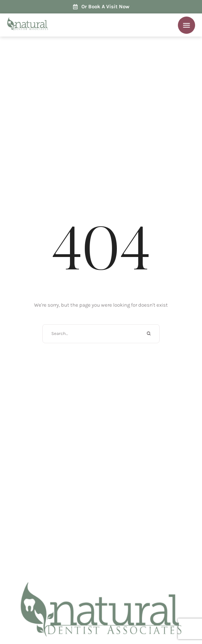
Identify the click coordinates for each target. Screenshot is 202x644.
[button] (186, 25)
